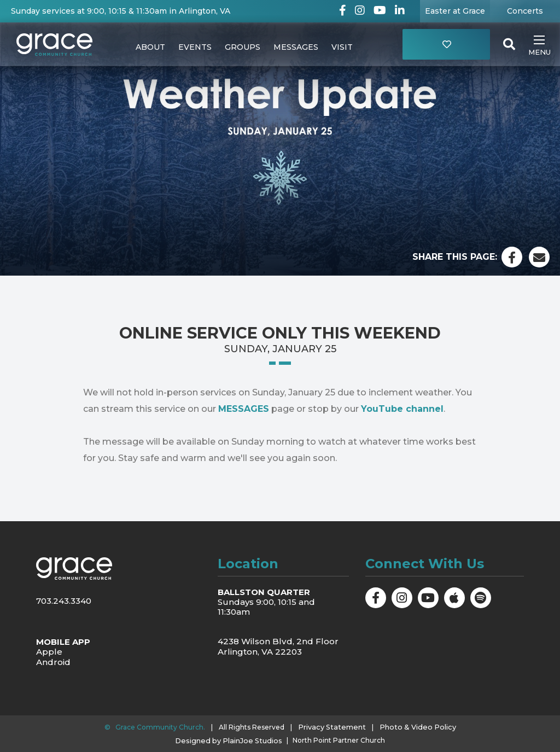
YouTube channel (402, 409)
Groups (243, 47)
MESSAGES (244, 409)
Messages (296, 47)
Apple (49, 651)
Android (53, 661)
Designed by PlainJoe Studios (229, 739)
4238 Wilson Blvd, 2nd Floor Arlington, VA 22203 (278, 646)
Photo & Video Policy (415, 725)
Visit (342, 47)
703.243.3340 (64, 601)
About (150, 47)
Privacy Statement (335, 725)
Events (195, 47)
